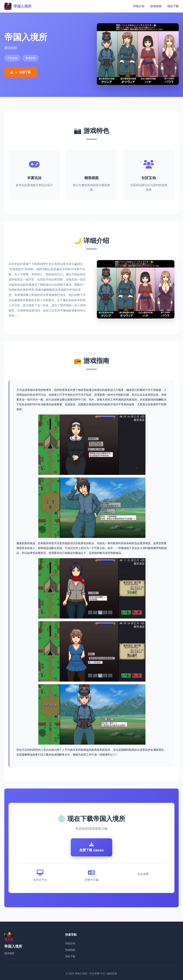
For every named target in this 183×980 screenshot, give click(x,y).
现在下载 (173, 6)
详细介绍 (139, 6)
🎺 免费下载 (21, 72)
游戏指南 (156, 6)
